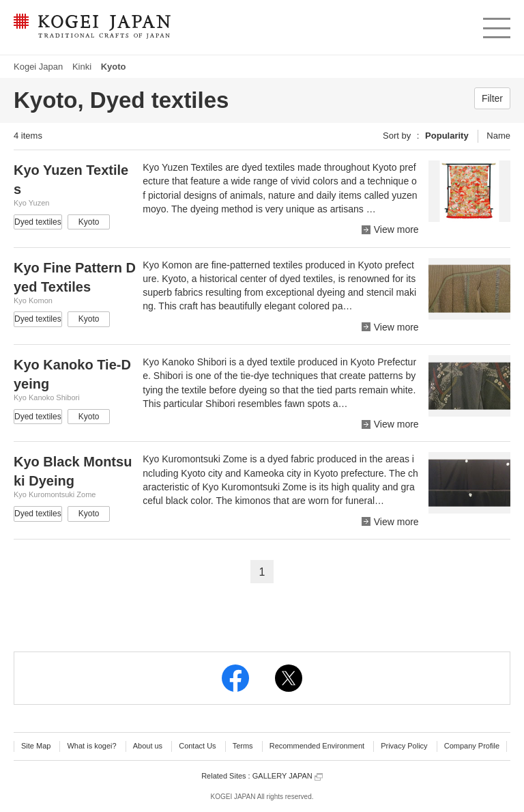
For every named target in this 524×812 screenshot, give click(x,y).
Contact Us (197, 746)
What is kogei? (91, 746)
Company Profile (472, 746)
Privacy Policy (404, 746)
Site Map (36, 746)
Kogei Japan (38, 67)
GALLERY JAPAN (288, 776)
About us (148, 746)
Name (498, 136)
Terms (243, 746)
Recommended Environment (317, 746)
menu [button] (496, 25)
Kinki (82, 67)
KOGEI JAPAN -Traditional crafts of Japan (92, 27)
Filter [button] (492, 98)
